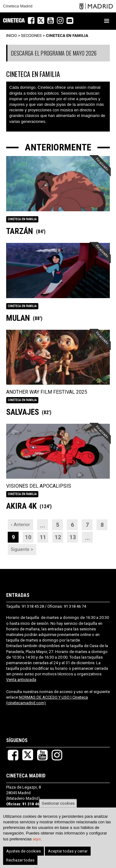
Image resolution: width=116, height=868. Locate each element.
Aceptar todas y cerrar (68, 851)
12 (59, 536)
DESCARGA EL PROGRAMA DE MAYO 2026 (54, 53)
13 (74, 536)
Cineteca (14, 20)
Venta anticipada (21, 680)
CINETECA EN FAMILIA (67, 36)
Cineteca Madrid (18, 6)
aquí (37, 839)
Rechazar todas (20, 860)
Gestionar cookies (58, 803)
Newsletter (73, 21)
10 (29, 536)
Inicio (12, 36)
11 (44, 536)
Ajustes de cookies (24, 851)
